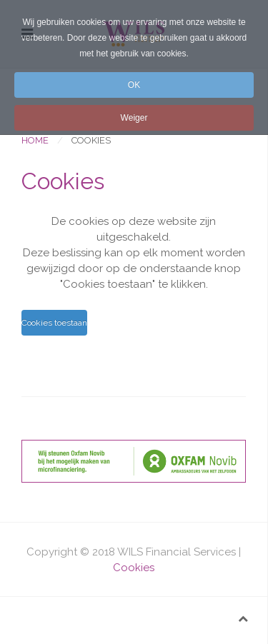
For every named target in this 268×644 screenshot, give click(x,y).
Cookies (134, 568)
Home (35, 140)
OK (134, 85)
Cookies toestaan (54, 323)
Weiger (134, 118)
